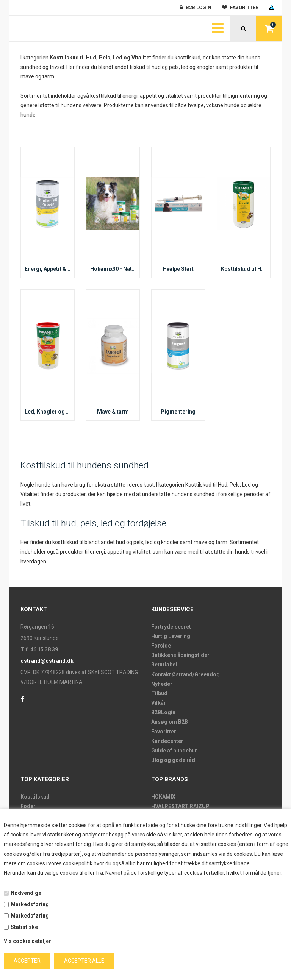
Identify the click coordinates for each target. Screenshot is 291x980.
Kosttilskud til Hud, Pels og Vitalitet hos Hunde (244, 269)
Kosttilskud (35, 797)
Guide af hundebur (174, 751)
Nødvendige (26, 893)
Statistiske (24, 927)
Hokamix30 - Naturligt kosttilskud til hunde (113, 269)
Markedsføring (30, 904)
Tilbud (159, 693)
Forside (161, 646)
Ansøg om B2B (170, 722)
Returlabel (164, 665)
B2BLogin (163, 712)
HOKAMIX (163, 797)
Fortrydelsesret (171, 627)
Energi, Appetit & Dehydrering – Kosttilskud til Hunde (48, 269)
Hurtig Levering (171, 636)
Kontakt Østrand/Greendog (185, 674)
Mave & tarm (113, 412)
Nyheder (162, 684)
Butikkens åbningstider (180, 655)
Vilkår (159, 703)
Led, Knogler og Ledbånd (48, 412)
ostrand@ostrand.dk (47, 661)
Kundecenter (167, 741)
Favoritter (164, 732)
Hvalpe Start (178, 269)
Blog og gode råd (173, 760)
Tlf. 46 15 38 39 (39, 649)
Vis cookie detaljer (27, 941)
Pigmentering (178, 412)
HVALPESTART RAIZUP (180, 806)
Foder (28, 806)
